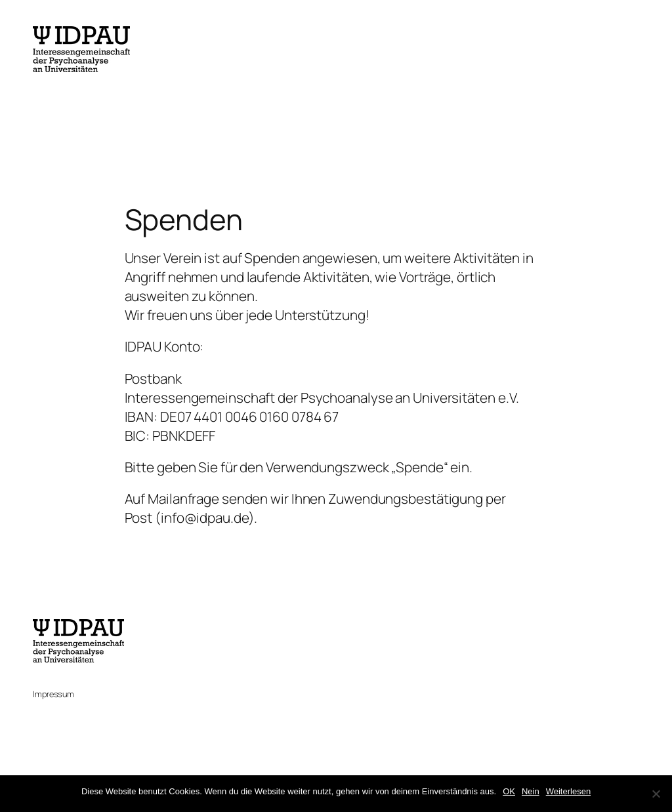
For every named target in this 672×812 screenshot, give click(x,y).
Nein (531, 791)
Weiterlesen (568, 791)
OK (509, 791)
